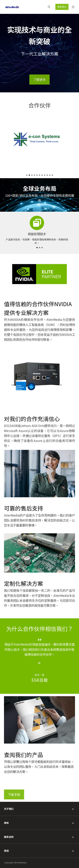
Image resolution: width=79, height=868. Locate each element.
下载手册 (14, 794)
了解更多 (40, 80)
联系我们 (62, 7)
